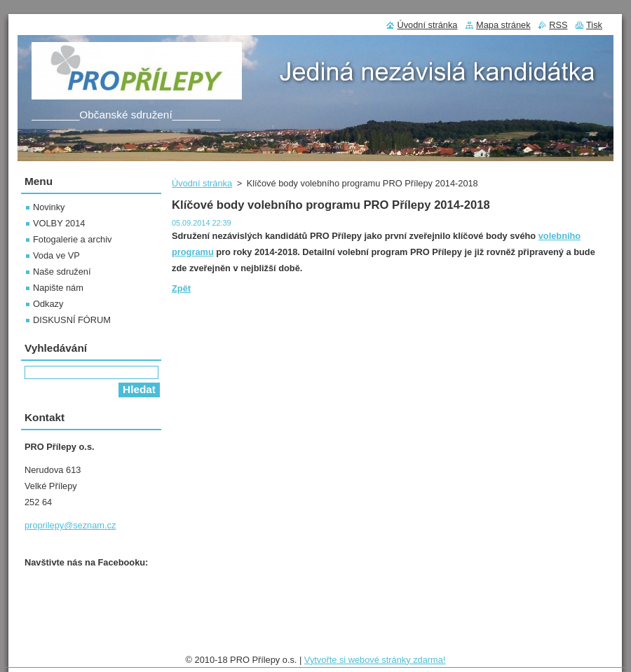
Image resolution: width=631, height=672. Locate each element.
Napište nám (58, 288)
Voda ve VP (56, 255)
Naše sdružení (62, 272)
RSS (558, 25)
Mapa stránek (503, 25)
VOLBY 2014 (59, 223)
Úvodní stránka (202, 183)
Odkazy (48, 304)
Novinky (49, 207)
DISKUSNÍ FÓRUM (72, 320)
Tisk (594, 25)
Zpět (181, 288)
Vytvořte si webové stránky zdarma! (375, 660)
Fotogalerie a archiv (72, 239)
